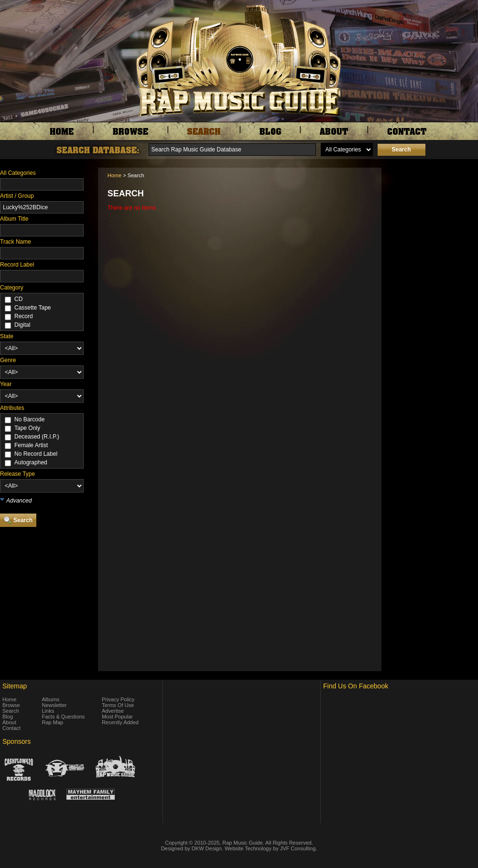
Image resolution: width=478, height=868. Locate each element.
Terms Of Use (118, 705)
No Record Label (36, 454)
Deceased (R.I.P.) (37, 437)
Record (24, 316)
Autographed (31, 462)
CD (18, 299)
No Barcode (29, 419)
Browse (11, 705)
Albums (51, 699)
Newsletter (54, 705)
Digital (22, 325)
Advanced (19, 501)
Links (48, 711)
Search (11, 711)
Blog (8, 717)
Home (114, 175)
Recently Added (120, 722)
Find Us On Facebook (356, 686)
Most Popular (117, 717)
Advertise (113, 711)
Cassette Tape (33, 308)
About (9, 722)
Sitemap (15, 686)
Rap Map (53, 722)
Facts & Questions (64, 717)
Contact (11, 728)
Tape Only (27, 428)
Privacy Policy (118, 699)
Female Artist (31, 445)
